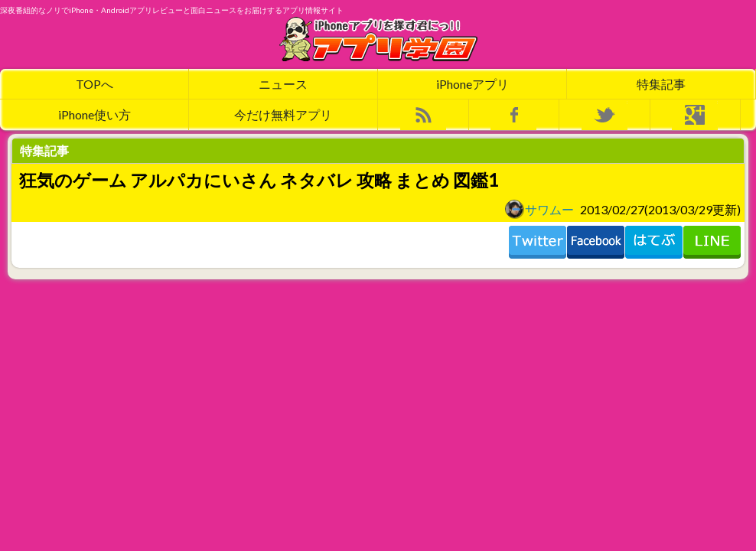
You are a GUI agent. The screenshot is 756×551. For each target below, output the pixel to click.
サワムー (539, 209)
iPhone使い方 (94, 114)
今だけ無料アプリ (283, 114)
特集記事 (661, 84)
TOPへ (94, 84)
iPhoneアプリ (472, 84)
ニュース (283, 84)
